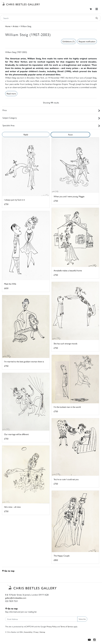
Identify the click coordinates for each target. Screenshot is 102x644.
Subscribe (82, 619)
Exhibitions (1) (69, 41)
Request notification (87, 41)
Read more (11, 93)
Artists (15, 26)
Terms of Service (67, 626)
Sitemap (42, 632)
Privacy (36, 632)
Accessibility (28, 632)
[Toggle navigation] (97, 9)
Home (8, 26)
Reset (70, 135)
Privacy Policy (52, 626)
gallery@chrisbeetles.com (16, 598)
